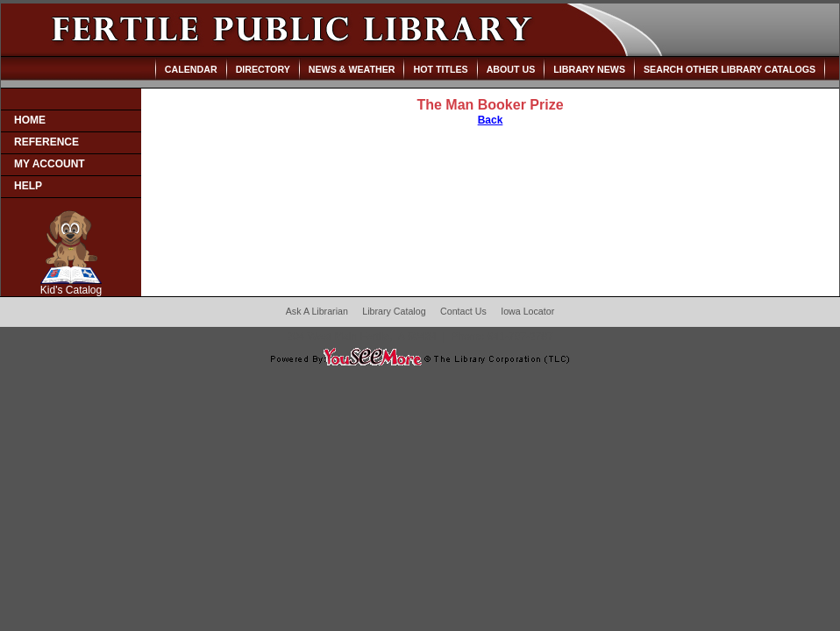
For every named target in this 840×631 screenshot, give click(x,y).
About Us (511, 69)
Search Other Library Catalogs (730, 69)
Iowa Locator (527, 311)
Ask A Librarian (317, 311)
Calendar (191, 69)
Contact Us (463, 311)
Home (30, 120)
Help (28, 186)
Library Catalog (394, 311)
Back (491, 120)
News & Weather (352, 69)
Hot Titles (440, 69)
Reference (46, 142)
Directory (263, 69)
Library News (589, 69)
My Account (50, 164)
